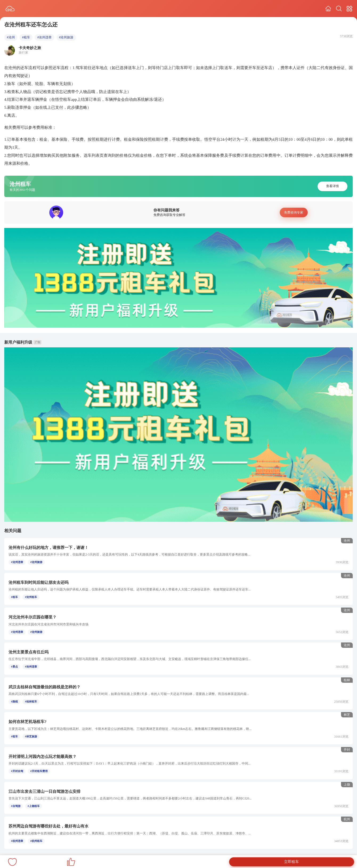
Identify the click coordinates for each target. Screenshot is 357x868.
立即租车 (291, 862)
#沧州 (11, 37)
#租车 (26, 37)
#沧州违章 (44, 37)
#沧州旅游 (66, 37)
